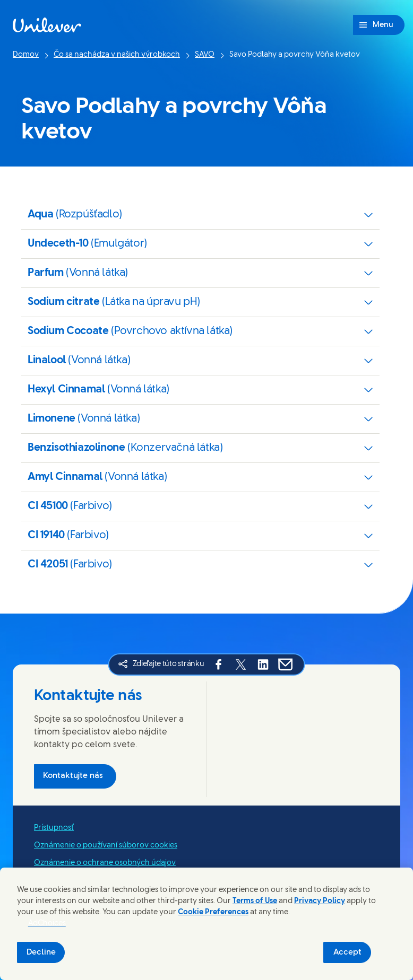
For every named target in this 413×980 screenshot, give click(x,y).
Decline (41, 952)
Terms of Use (255, 901)
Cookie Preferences (213, 912)
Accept (347, 952)
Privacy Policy (320, 901)
